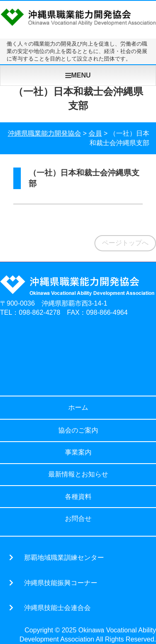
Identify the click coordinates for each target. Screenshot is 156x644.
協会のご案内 (78, 430)
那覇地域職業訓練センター (64, 557)
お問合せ (78, 519)
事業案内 (78, 452)
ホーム (78, 407)
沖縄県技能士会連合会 (57, 608)
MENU (78, 75)
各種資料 (78, 497)
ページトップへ (125, 243)
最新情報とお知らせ (78, 474)
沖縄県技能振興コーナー (61, 583)
